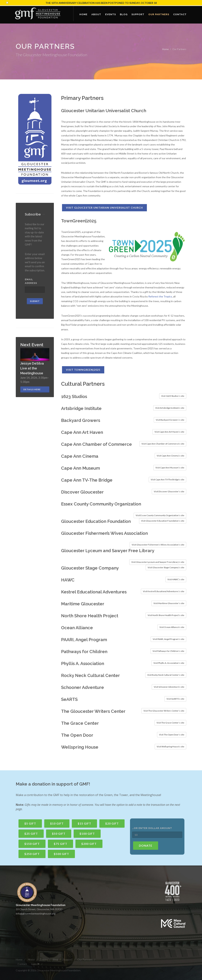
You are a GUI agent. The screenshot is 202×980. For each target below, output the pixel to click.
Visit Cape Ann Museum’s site (170, 468)
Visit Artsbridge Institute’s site (170, 408)
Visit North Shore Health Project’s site (166, 615)
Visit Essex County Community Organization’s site (160, 515)
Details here (32, 389)
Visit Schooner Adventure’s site (169, 687)
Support (68, 959)
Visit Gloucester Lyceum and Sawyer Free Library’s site (158, 562)
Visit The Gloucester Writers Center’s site (164, 711)
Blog (55, 959)
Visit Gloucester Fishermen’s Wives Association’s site (158, 545)
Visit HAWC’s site (176, 579)
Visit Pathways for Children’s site (168, 651)
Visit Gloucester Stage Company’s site (166, 567)
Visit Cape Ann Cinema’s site (170, 456)
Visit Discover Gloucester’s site (169, 491)
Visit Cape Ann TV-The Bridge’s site (167, 480)
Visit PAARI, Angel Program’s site (168, 639)
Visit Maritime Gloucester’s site (169, 603)
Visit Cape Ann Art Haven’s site (169, 432)
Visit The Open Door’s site (172, 735)
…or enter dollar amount (152, 828)
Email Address (31, 281)
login (35, 964)
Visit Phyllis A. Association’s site (169, 663)
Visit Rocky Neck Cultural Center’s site (166, 675)
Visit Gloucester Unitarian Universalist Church (104, 208)
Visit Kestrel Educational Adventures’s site (164, 591)
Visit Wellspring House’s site (170, 747)
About (31, 959)
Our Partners (85, 959)
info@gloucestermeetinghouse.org (36, 914)
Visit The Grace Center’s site (170, 723)
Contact (22, 964)
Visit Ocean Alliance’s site (172, 627)
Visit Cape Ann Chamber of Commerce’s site (163, 444)
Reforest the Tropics (160, 296)
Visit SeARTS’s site (175, 699)
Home (165, 49)
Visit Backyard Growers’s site (170, 420)
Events (44, 959)
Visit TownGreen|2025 (83, 370)
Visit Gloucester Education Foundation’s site (163, 521)
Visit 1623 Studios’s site (173, 396)
